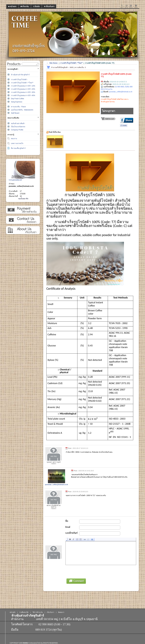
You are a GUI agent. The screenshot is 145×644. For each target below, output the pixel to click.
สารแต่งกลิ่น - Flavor (18, 107)
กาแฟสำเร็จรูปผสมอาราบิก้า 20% (23, 89)
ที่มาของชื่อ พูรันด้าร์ (18, 148)
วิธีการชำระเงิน (23, 210)
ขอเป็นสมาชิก (23, 199)
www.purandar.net (15, 180)
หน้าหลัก (13, 612)
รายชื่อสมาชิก (24, 612)
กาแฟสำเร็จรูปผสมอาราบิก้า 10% (23, 86)
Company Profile (17, 130)
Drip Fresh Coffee (17, 99)
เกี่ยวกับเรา (23, 230)
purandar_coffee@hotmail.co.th (21, 186)
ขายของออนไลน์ (34, 643)
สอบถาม (14, 139)
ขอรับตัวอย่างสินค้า (18, 123)
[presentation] (87, 571)
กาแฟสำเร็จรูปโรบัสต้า (19, 80)
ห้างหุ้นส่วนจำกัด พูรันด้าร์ (20, 75)
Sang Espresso (17, 102)
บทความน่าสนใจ (17, 143)
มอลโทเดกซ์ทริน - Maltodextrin (22, 110)
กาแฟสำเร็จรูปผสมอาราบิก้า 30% (23, 92)
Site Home (54, 63)
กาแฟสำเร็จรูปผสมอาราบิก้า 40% (23, 95)
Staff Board (15, 113)
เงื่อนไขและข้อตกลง (18, 127)
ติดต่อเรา (23, 220)
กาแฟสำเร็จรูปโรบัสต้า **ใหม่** (22, 83)
